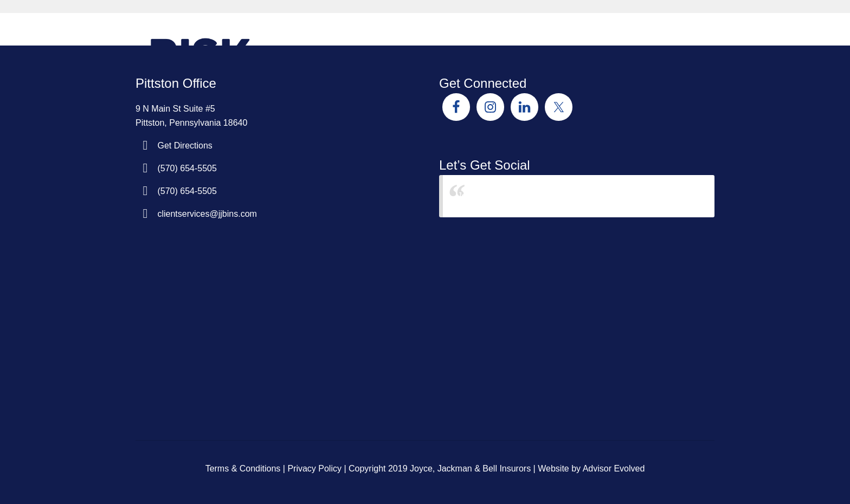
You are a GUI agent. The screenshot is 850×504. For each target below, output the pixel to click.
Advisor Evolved (614, 469)
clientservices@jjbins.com (207, 214)
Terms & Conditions (243, 469)
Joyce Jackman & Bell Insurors (516, 196)
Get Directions (185, 146)
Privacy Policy (314, 469)
